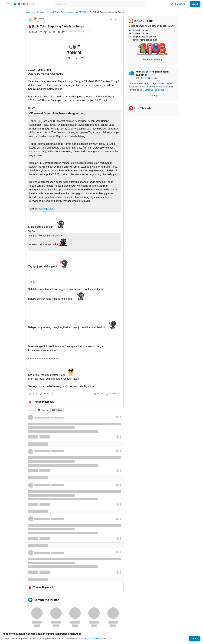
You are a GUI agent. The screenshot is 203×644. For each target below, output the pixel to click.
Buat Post (178, 4)
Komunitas (41, 12)
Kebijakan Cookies (92, 639)
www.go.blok (46, 209)
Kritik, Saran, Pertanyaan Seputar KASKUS (68, 12)
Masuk (195, 4)
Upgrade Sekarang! (153, 60)
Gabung (153, 96)
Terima (195, 639)
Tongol (32, 282)
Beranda (29, 12)
